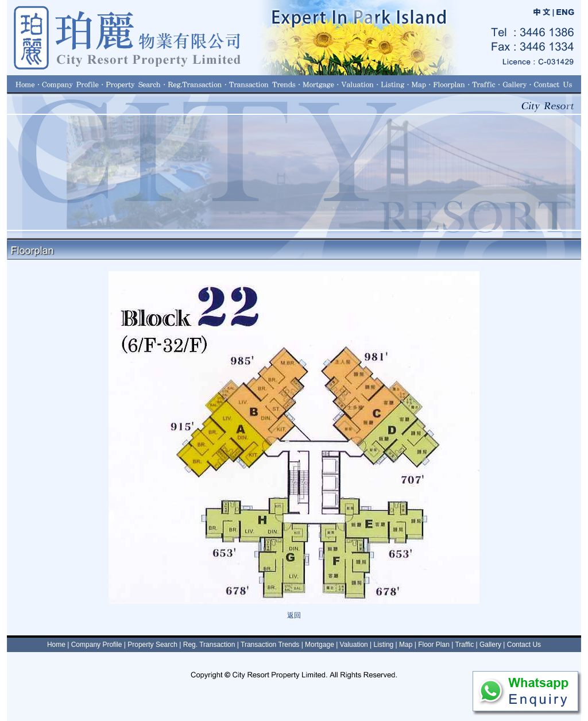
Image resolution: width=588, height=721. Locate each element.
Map (406, 645)
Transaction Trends (270, 645)
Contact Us (524, 645)
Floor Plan (434, 645)
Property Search (152, 645)
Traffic (464, 645)
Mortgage (320, 645)
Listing (384, 645)
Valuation (354, 645)
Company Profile (97, 645)
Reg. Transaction (209, 645)
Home (56, 645)
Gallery (490, 645)
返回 (294, 615)
